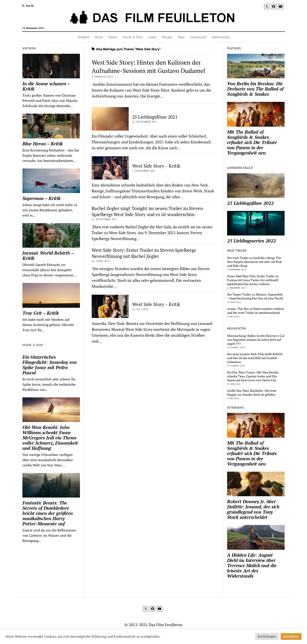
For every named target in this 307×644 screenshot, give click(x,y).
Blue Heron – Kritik (43, 144)
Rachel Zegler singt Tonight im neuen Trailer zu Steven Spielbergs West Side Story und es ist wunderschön (147, 211)
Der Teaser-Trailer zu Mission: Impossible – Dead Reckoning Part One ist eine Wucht (255, 296)
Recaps (167, 37)
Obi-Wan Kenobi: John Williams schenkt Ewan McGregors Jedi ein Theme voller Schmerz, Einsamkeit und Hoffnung (50, 438)
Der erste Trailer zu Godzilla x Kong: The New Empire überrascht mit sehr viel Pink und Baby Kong (254, 262)
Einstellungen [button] (267, 636)
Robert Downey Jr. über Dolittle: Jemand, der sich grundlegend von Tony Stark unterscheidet (253, 509)
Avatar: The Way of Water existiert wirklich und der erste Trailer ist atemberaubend (256, 311)
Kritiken (84, 37)
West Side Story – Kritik (156, 166)
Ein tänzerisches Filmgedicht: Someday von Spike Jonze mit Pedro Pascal (50, 365)
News (99, 37)
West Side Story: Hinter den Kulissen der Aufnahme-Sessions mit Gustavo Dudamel (148, 66)
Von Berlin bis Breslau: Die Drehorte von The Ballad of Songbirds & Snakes (255, 89)
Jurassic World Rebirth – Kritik (48, 256)
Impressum (198, 37)
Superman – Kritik (41, 198)
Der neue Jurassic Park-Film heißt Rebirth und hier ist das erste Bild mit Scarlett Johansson (255, 358)
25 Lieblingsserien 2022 (251, 241)
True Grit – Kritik (41, 313)
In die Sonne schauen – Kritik (46, 86)
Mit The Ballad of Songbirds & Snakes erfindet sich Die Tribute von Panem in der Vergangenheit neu (252, 142)
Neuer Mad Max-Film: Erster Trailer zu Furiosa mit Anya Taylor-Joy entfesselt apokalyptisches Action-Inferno (253, 280)
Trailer (113, 37)
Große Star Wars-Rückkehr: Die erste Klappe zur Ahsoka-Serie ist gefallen (252, 393)
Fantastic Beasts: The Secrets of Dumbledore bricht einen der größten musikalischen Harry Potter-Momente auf (48, 513)
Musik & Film (133, 37)
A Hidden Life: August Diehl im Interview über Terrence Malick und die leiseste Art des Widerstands (252, 565)
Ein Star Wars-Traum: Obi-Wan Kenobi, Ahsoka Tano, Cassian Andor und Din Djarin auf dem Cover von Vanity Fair (253, 376)
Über (181, 37)
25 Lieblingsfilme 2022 (250, 203)
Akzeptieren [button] (291, 636)
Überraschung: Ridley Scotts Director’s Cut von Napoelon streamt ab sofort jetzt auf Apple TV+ (256, 340)
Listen (152, 37)
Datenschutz (221, 37)
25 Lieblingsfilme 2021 (155, 117)
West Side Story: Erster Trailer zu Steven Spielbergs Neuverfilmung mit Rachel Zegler (144, 253)
